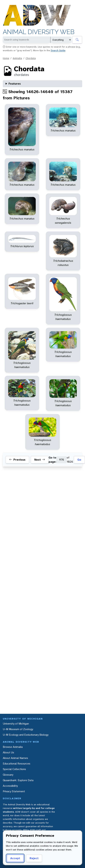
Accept (15, 858)
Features (15, 84)
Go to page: (52, 460)
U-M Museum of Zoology (18, 729)
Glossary (8, 775)
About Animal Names (15, 758)
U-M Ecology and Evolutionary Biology (26, 735)
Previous (17, 460)
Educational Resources (17, 764)
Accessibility (10, 786)
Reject (34, 858)
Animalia (17, 58)
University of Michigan (16, 724)
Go (79, 460)
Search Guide (58, 50)
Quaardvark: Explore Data (18, 780)
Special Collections (14, 769)
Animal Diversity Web (39, 32)
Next (40, 460)
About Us (8, 752)
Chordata (31, 58)
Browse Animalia (13, 747)
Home (6, 58)
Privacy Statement (14, 791)
